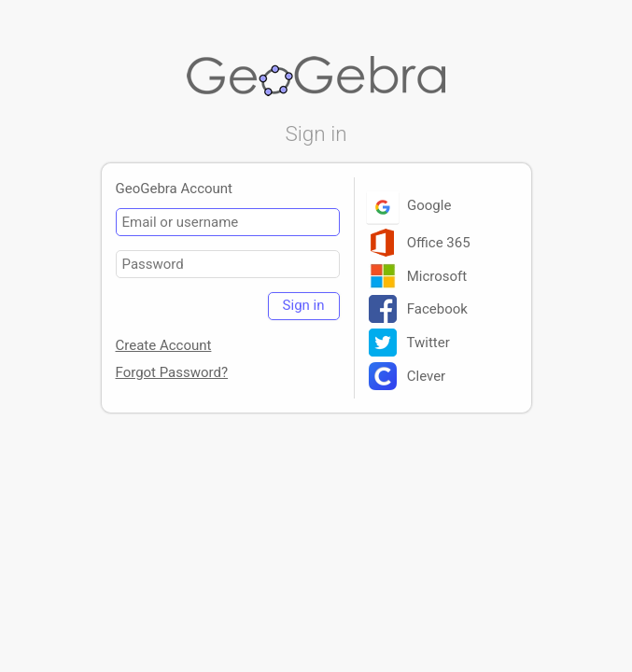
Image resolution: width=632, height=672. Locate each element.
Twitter (409, 343)
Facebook (418, 309)
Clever (407, 376)
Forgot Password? (172, 372)
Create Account (164, 345)
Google (410, 205)
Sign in (304, 305)
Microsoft (418, 276)
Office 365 (420, 243)
